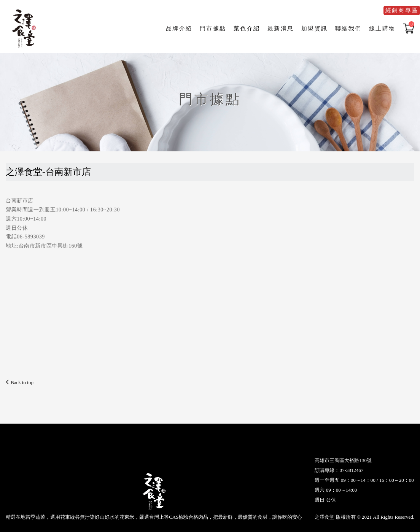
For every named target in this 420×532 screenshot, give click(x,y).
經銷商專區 (402, 10)
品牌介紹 (179, 29)
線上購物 (382, 29)
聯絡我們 (348, 29)
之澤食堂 (25, 29)
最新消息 (281, 29)
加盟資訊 (314, 29)
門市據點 (213, 29)
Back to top (20, 382)
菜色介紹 (247, 29)
